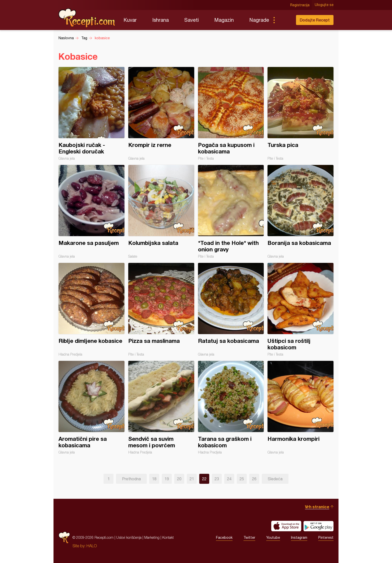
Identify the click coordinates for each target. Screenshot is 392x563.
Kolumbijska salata (161, 212)
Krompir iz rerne (161, 114)
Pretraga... (284, 20)
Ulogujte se (324, 5)
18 (154, 479)
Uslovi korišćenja (129, 537)
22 (204, 479)
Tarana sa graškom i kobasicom (231, 408)
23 (217, 479)
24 (229, 479)
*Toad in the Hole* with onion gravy (231, 212)
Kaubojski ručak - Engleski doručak (91, 114)
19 (167, 479)
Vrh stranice (317, 507)
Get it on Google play (318, 526)
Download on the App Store (286, 526)
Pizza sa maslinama (161, 310)
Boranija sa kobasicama (300, 212)
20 (179, 479)
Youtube (273, 538)
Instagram (299, 538)
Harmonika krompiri (300, 408)
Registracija (300, 5)
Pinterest (326, 538)
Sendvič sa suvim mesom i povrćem (161, 408)
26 (254, 479)
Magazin (224, 20)
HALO (92, 546)
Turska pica (300, 114)
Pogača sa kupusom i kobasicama (231, 114)
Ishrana (160, 20)
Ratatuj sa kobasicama (231, 310)
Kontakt (168, 537)
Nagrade (259, 20)
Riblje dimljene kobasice (91, 310)
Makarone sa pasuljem (91, 212)
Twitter (249, 538)
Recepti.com (87, 18)
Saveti (191, 20)
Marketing (152, 537)
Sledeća (275, 479)
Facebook (224, 538)
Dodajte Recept (315, 20)
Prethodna (131, 479)
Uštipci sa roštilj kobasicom (300, 310)
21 (192, 479)
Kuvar (130, 20)
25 (242, 479)
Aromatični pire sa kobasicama (91, 408)
